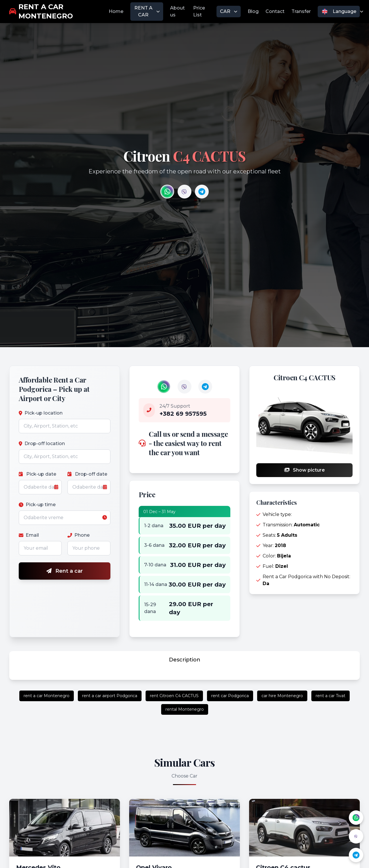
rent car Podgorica (230, 696)
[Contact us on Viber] (184, 192)
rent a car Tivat (331, 696)
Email (29, 535)
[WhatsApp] (356, 818)
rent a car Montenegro (47, 696)
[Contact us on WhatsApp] (167, 192)
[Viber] (356, 836)
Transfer (301, 11)
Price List (199, 11)
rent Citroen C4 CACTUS (174, 696)
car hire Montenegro (282, 696)
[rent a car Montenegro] (59, 12)
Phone (79, 535)
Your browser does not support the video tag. (167, 192)
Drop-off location (42, 444)
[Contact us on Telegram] (202, 192)
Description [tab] (185, 660)
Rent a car (65, 571)
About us (177, 11)
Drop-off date (87, 474)
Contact (275, 11)
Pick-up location (41, 413)
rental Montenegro (185, 709)
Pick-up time (37, 505)
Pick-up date (37, 474)
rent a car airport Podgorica (110, 696)
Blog (253, 11)
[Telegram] (356, 855)
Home (116, 11)
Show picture (305, 470)
